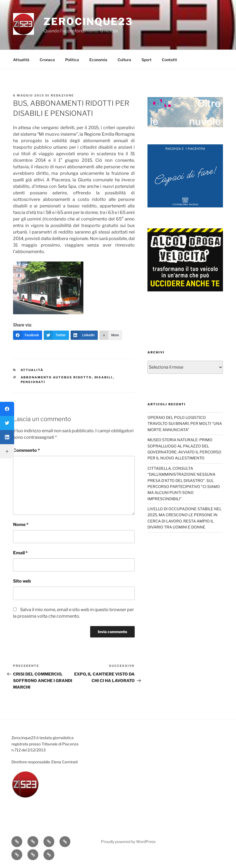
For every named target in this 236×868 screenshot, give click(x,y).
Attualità (21, 60)
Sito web (22, 581)
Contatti (169, 60)
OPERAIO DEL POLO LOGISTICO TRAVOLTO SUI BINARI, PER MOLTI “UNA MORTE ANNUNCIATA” (185, 424)
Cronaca (47, 60)
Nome (21, 525)
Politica (72, 60)
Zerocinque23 (88, 21)
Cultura (124, 60)
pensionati (33, 382)
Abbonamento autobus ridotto (56, 377)
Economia (98, 60)
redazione (62, 95)
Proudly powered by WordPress (128, 841)
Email (20, 553)
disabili (104, 377)
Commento (26, 450)
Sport (147, 60)
